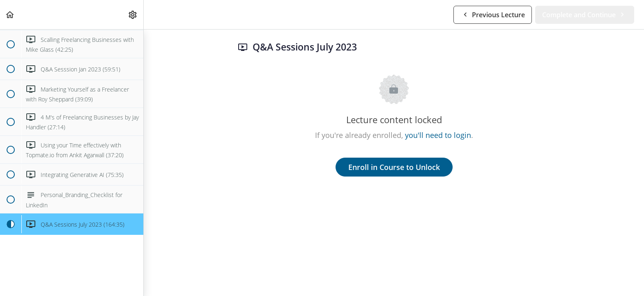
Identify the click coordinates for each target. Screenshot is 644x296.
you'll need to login (438, 135)
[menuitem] (133, 15)
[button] (10, 15)
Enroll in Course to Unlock (394, 167)
